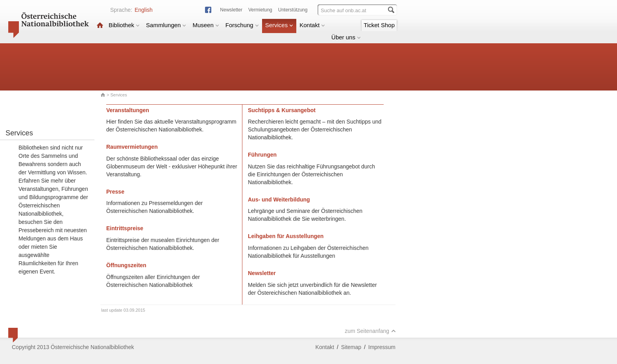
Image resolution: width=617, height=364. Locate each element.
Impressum (382, 347)
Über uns (346, 37)
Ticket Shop (379, 25)
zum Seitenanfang (370, 331)
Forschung (242, 25)
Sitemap (351, 347)
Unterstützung (293, 10)
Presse (115, 192)
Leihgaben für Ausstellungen (286, 236)
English (144, 10)
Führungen (262, 155)
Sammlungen (166, 25)
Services (279, 25)
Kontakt (312, 25)
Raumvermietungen (132, 147)
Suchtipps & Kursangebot (282, 110)
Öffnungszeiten (126, 265)
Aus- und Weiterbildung (279, 200)
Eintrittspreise (125, 228)
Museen (206, 25)
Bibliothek (124, 25)
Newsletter (231, 10)
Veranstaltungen (128, 110)
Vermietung (260, 10)
